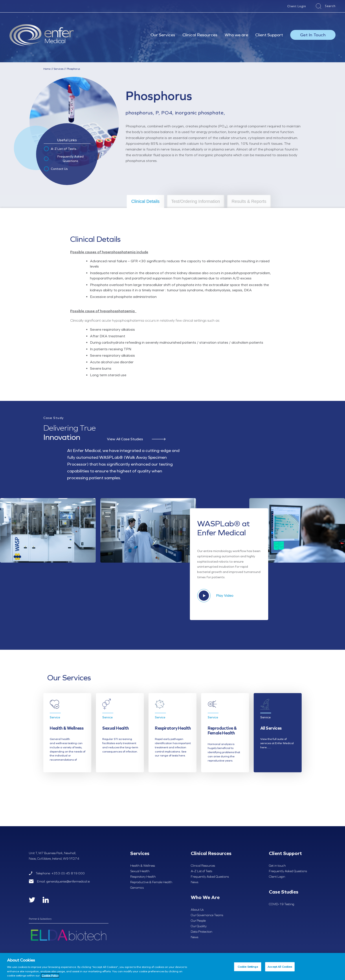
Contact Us (56, 169)
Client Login (297, 6)
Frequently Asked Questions (63, 159)
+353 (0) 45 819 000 (68, 873)
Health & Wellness (143, 866)
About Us (197, 910)
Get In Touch (313, 35)
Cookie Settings (248, 967)
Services (59, 69)
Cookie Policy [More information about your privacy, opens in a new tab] (50, 975)
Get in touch (277, 866)
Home (47, 69)
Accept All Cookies (280, 967)
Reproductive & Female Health (151, 882)
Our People (198, 921)
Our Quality (199, 926)
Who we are (236, 35)
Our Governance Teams (207, 915)
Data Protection (202, 932)
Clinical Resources (200, 35)
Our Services (163, 35)
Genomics (137, 888)
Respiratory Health (143, 877)
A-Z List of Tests (60, 149)
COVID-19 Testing (282, 904)
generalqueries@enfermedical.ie (68, 881)
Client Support (269, 35)
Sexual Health (140, 871)
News (195, 882)
